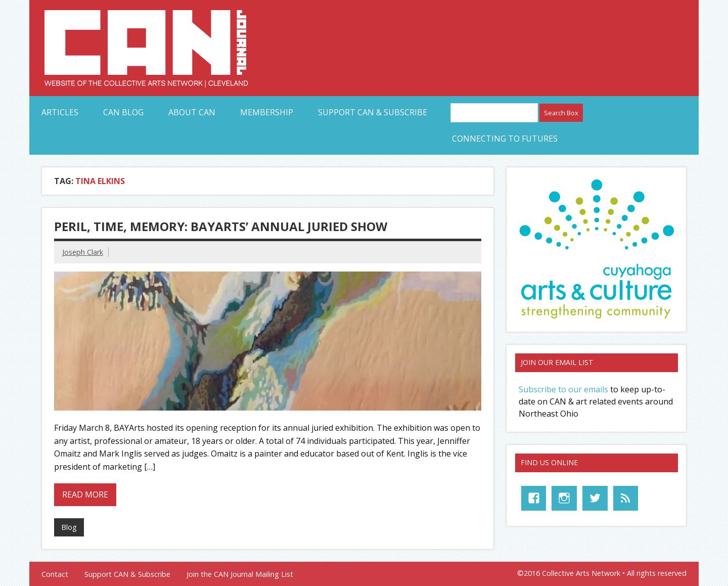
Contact (55, 574)
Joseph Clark (83, 252)
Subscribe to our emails (563, 389)
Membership (267, 112)
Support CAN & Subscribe (373, 112)
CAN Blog (123, 112)
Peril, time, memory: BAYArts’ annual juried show (221, 226)
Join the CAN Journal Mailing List (240, 574)
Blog (69, 527)
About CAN (192, 112)
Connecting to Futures (505, 139)
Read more (85, 494)
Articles (60, 112)
